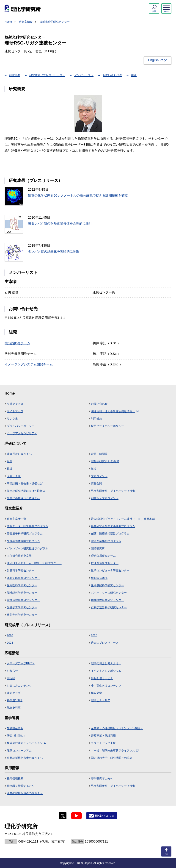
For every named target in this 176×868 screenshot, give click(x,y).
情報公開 (96, 484)
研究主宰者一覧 (16, 519)
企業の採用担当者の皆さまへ (25, 758)
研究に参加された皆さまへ (23, 498)
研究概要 (15, 75)
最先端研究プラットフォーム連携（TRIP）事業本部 (123, 519)
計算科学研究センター (21, 570)
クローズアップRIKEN (21, 663)
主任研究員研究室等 (19, 556)
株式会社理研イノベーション (26, 743)
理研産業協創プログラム (106, 541)
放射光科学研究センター (55, 22)
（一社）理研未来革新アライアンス (115, 751)
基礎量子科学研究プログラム (25, 534)
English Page (158, 60)
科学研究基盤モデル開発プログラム (113, 526)
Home (8, 22)
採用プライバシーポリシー (107, 426)
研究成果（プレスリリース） (47, 75)
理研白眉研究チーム (103, 556)
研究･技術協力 (16, 736)
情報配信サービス (102, 678)
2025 (94, 635)
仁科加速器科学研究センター (109, 607)
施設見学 (96, 693)
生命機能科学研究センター (107, 585)
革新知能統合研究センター (23, 578)
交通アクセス (15, 404)
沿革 (10, 461)
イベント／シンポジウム (106, 671)
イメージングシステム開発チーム (29, 364)
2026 (10, 635)
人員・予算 (14, 476)
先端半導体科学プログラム (23, 541)
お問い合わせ (99, 404)
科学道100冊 (15, 700)
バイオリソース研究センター (109, 593)
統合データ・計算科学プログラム (27, 526)
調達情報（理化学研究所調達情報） (115, 411)
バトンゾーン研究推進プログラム (27, 548)
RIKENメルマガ (105, 816)
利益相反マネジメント (105, 498)
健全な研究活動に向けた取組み (26, 491)
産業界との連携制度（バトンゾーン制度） (117, 728)
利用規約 (96, 419)
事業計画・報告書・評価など (25, 484)
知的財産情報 (15, 728)
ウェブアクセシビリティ (22, 433)
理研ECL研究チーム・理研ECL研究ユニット (34, 563)
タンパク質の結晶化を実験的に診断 (54, 251)
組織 (134, 75)
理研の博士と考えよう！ (106, 663)
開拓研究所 (98, 548)
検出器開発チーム (17, 343)
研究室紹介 (26, 22)
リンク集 (12, 419)
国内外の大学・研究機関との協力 (112, 758)
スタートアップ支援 (103, 743)
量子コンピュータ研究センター (110, 570)
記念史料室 (14, 708)
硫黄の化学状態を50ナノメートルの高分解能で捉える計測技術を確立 (78, 195)
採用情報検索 (15, 779)
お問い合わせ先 (112, 75)
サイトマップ (15, 411)
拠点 (94, 469)
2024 (10, 643)
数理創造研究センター (105, 563)
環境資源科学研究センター (23, 600)
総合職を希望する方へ (21, 786)
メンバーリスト (84, 75)
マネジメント (99, 476)
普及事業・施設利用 (103, 736)
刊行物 (11, 678)
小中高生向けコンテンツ (106, 686)
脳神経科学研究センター (22, 593)
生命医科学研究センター (22, 585)
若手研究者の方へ (102, 779)
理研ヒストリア (101, 700)
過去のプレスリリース (105, 643)
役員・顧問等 (99, 454)
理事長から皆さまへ (19, 454)
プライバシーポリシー (21, 426)
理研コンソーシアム (19, 751)
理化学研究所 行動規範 (105, 461)
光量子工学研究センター (22, 607)
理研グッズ (14, 693)
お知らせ (12, 671)
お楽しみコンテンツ (19, 686)
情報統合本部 (99, 578)
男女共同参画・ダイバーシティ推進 (113, 491)
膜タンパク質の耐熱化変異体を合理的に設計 (60, 223)
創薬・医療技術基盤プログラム (110, 534)
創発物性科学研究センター (107, 600)
